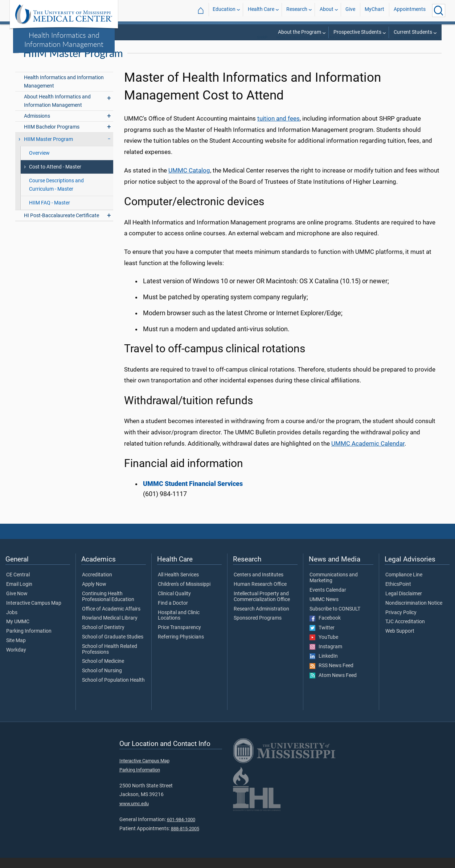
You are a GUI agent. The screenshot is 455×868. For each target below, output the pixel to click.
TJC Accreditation (405, 632)
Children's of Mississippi (184, 594)
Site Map (16, 650)
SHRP (262, 47)
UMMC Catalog (189, 180)
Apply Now (94, 594)
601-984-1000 (181, 830)
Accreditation (97, 585)
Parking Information (29, 641)
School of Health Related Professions (110, 659)
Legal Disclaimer (404, 604)
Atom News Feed (333, 685)
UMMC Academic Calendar (368, 453)
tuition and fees (278, 128)
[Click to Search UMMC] (439, 11)
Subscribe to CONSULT (335, 619)
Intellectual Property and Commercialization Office (262, 607)
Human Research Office (260, 594)
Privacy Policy (401, 622)
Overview (39, 163)
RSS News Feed (331, 676)
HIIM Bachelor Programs (52, 137)
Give (350, 10)
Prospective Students (357, 32)
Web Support (400, 641)
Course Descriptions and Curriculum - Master (56, 195)
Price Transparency (179, 637)
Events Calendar (328, 600)
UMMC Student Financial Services (193, 494)
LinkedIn (324, 666)
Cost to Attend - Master (55, 177)
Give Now (17, 604)
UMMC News (324, 609)
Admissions (37, 126)
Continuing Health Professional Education (108, 607)
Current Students (413, 32)
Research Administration (261, 619)
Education (224, 10)
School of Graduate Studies (113, 647)
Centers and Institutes (259, 585)
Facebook (325, 628)
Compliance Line (404, 585)
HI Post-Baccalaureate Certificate (62, 225)
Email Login (19, 594)
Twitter (322, 638)
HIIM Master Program (417, 47)
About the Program (300, 32)
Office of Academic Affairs (111, 619)
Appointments (410, 10)
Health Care (261, 10)
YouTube (324, 647)
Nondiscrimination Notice (414, 613)
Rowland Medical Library (110, 628)
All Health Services (178, 585)
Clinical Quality (174, 604)
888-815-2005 (185, 838)
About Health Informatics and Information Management (57, 111)
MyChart (374, 10)
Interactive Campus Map (34, 613)
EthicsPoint (398, 594)
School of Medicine (103, 672)
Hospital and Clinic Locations (179, 625)
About (327, 10)
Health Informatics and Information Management (64, 39)
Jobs (12, 622)
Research (297, 10)
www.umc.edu (134, 813)
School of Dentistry (103, 637)
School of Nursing (102, 681)
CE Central (18, 585)
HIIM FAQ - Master (50, 213)
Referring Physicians (181, 647)
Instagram (326, 657)
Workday (16, 660)
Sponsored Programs (258, 628)
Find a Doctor (173, 613)
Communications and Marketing (334, 588)
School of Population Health (113, 690)
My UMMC (18, 632)
